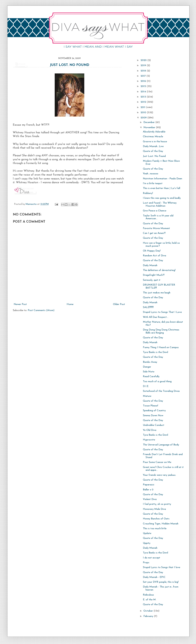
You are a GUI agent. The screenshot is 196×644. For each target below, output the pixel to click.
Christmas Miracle (153, 137)
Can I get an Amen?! (154, 233)
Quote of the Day (153, 151)
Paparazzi (149, 485)
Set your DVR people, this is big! (161, 582)
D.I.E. (146, 386)
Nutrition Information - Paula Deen (163, 179)
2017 (144, 76)
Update (147, 533)
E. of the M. (150, 600)
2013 (144, 97)
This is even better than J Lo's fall (162, 188)
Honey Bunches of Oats (156, 519)
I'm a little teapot (153, 184)
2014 (144, 92)
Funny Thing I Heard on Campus (161, 347)
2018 (144, 71)
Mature (147, 396)
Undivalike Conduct (154, 425)
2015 (144, 86)
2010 (144, 113)
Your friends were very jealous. (159, 475)
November (150, 128)
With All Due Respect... (156, 317)
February (149, 616)
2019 (144, 66)
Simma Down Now (153, 416)
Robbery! (148, 193)
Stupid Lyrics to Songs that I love (162, 567)
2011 (143, 107)
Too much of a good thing (157, 382)
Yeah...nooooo (151, 174)
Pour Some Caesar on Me (157, 462)
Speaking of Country (154, 411)
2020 (144, 60)
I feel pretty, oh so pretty (157, 504)
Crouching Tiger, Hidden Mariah (161, 524)
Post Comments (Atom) (41, 310)
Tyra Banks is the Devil (155, 352)
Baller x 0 (148, 490)
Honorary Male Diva (154, 509)
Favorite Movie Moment (156, 228)
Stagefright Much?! (154, 275)
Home (70, 304)
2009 (144, 118)
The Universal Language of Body (161, 445)
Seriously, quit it (152, 280)
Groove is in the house (155, 142)
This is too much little (155, 529)
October (149, 611)
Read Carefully (151, 377)
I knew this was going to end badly (162, 198)
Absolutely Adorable (154, 132)
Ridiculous (148, 595)
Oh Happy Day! (152, 251)
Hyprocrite (149, 440)
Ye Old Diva (150, 430)
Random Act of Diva (154, 256)
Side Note (149, 372)
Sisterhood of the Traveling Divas (161, 391)
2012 (144, 102)
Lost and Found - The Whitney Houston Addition (160, 204)
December (149, 122)
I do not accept (152, 558)
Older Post (119, 304)
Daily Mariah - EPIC (154, 577)
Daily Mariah (150, 265)
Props (146, 563)
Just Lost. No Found (69, 65)
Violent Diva (150, 499)
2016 (144, 81)
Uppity (147, 543)
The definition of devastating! (159, 270)
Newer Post (20, 304)
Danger (147, 367)
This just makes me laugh (157, 293)
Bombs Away (150, 362)
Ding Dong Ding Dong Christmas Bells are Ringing (161, 331)
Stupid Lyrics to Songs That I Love (162, 312)
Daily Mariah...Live (153, 146)
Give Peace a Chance (155, 211)
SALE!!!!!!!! (148, 307)
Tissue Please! (150, 406)
